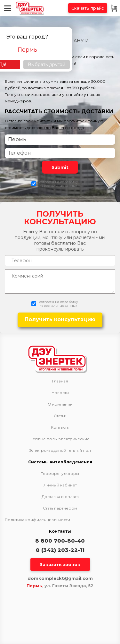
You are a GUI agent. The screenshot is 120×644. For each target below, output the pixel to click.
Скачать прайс (88, 8)
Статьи (60, 416)
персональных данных (58, 186)
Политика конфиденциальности (37, 520)
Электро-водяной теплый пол (60, 451)
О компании (60, 404)
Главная (60, 381)
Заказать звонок (60, 564)
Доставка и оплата (60, 497)
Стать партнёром (60, 508)
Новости (60, 393)
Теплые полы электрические (60, 439)
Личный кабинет (60, 485)
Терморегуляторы (60, 474)
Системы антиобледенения (60, 462)
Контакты (60, 427)
